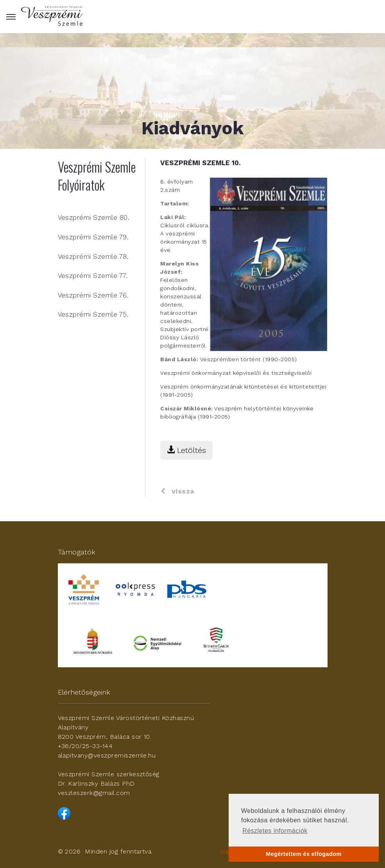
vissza (177, 491)
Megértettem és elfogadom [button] (304, 854)
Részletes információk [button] (275, 831)
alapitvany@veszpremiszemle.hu (107, 755)
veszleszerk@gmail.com (94, 793)
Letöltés (186, 450)
